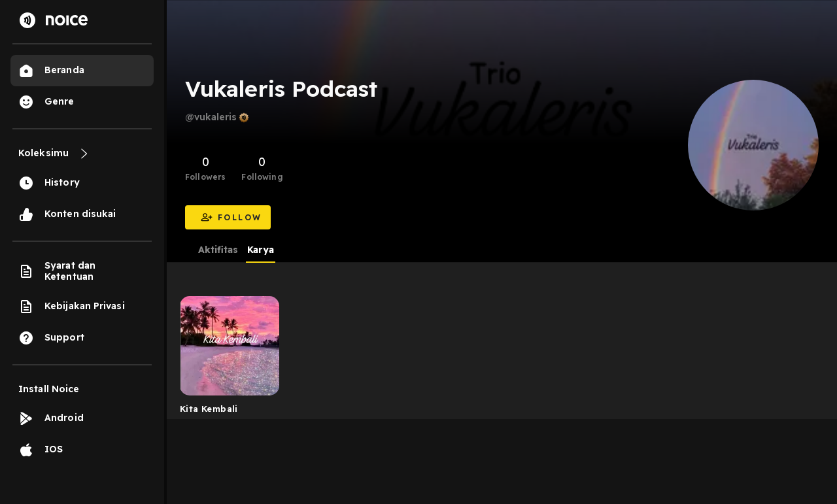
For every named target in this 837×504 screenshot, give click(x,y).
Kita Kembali (209, 409)
